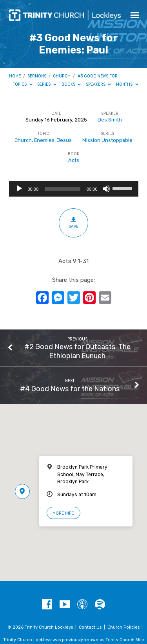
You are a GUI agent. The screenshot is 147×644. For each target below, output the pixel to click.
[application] (74, 189)
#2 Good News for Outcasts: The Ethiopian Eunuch (77, 351)
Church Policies (123, 627)
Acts (74, 160)
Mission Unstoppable (107, 140)
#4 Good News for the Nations (70, 389)
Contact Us (90, 627)
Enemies (44, 140)
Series (47, 84)
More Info (64, 513)
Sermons (37, 76)
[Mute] (106, 189)
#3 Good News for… (99, 76)
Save (73, 223)
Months (127, 84)
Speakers (99, 84)
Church (62, 76)
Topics (23, 84)
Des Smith (110, 120)
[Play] (19, 189)
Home (15, 76)
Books (71, 84)
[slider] (63, 189)
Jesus (64, 140)
